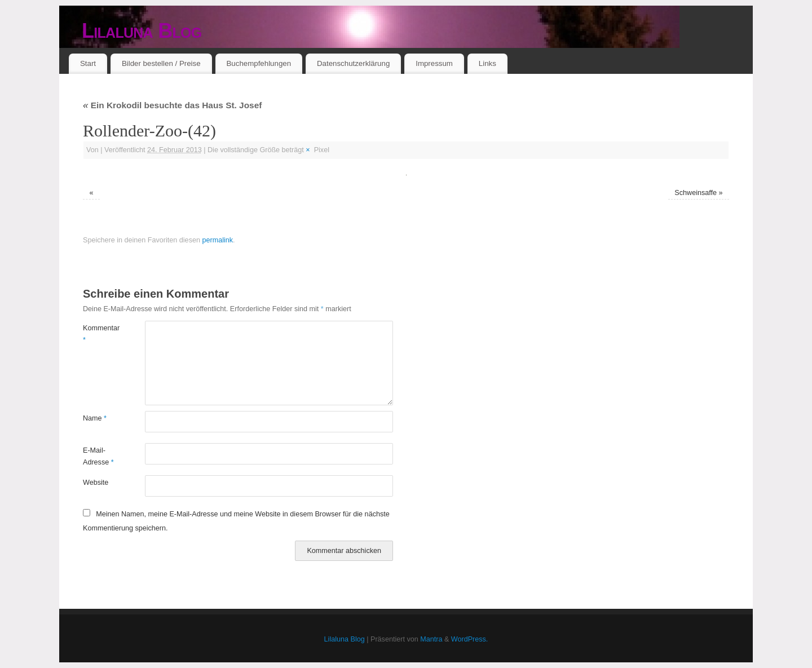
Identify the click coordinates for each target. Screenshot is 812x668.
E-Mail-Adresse (98, 456)
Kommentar (98, 334)
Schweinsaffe (696, 193)
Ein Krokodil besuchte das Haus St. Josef (172, 105)
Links (487, 63)
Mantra (431, 639)
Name (95, 418)
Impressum (434, 63)
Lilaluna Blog (142, 31)
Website (96, 483)
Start (88, 63)
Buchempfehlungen (259, 63)
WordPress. (470, 639)
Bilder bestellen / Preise (161, 63)
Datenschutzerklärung (353, 63)
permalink (217, 240)
